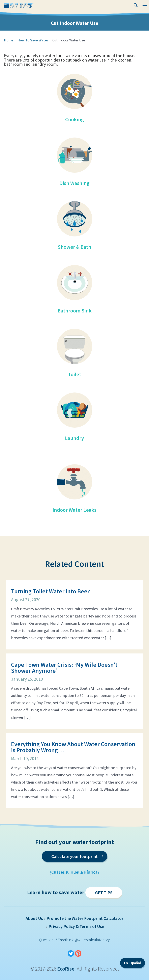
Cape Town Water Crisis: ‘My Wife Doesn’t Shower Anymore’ (64, 668)
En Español (132, 963)
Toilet (75, 374)
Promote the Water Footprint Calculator (85, 918)
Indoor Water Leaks (74, 510)
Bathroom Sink (75, 311)
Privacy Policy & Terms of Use (76, 926)
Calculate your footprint (77, 856)
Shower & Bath (74, 247)
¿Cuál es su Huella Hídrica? (74, 872)
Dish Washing (74, 183)
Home (9, 40)
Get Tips (104, 893)
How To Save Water (33, 40)
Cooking (75, 119)
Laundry (74, 438)
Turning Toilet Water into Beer (50, 591)
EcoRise (66, 969)
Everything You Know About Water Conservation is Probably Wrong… (73, 747)
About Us (34, 918)
